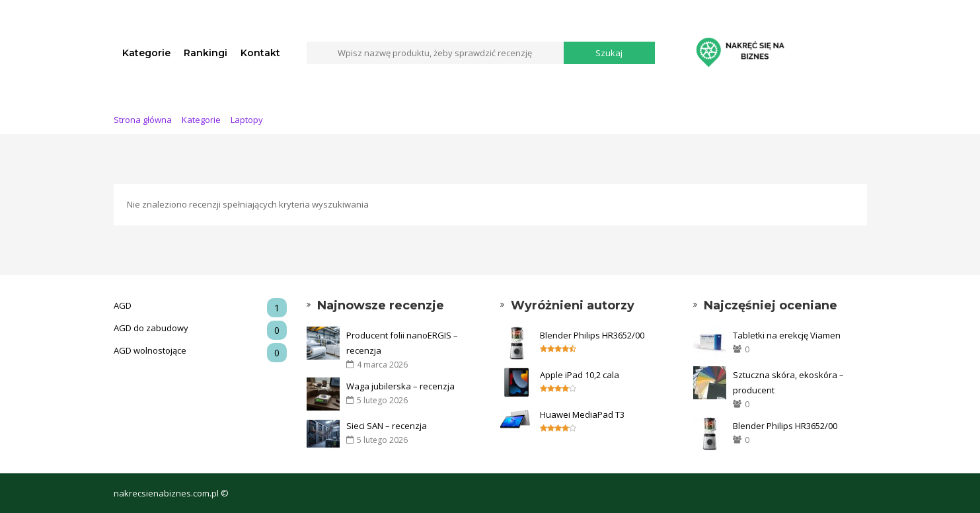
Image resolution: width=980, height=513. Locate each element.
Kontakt (260, 53)
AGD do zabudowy (201, 328)
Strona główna (143, 120)
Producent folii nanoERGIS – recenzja (402, 343)
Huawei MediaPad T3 (582, 414)
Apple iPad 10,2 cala (580, 375)
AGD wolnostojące (201, 351)
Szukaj (609, 53)
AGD (201, 306)
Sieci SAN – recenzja (387, 426)
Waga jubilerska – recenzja (400, 386)
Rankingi (206, 53)
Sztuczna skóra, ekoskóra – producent (788, 382)
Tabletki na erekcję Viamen (787, 335)
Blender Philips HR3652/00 (592, 335)
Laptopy (247, 120)
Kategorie (146, 53)
